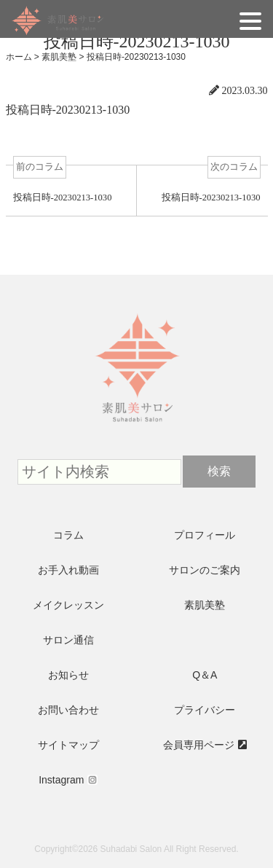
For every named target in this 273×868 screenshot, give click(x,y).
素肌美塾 (205, 605)
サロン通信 (68, 640)
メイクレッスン (68, 605)
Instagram (61, 780)
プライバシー (205, 710)
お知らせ (68, 675)
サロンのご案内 (205, 570)
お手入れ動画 (68, 570)
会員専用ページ (199, 745)
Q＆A (205, 675)
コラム (68, 535)
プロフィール (205, 535)
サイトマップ (68, 745)
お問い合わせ (68, 710)
